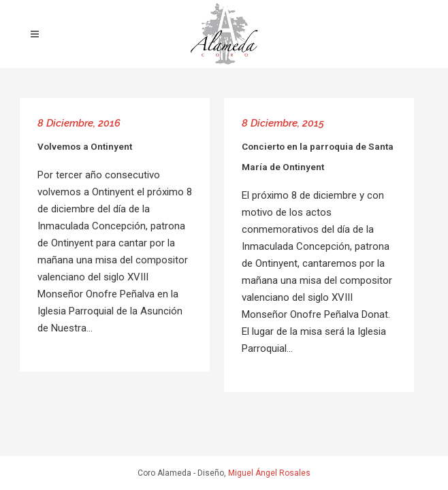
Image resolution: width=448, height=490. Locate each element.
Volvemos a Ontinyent (85, 146)
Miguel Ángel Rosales (269, 473)
